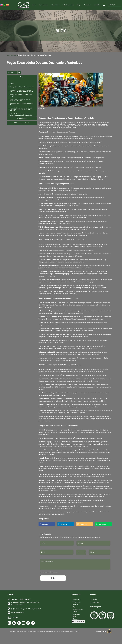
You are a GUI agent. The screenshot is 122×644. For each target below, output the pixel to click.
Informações (76, 614)
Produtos (87, 5)
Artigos (17, 55)
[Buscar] (12, 73)
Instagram (82, 524)
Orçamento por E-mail (22, 123)
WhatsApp (101, 524)
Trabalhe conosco (68, 5)
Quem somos (43, 5)
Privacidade (95, 603)
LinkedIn (63, 524)
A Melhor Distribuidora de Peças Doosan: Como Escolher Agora (21, 100)
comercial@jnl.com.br (16, 613)
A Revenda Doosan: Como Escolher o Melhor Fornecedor (22, 104)
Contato (97, 5)
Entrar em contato (78, 622)
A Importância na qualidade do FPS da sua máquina (21, 95)
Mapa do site (76, 619)
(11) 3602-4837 (36, 609)
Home (33, 5)
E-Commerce (55, 5)
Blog (78, 5)
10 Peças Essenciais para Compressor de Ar (22, 87)
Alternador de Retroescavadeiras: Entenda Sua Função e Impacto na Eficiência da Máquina (21, 109)
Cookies (94, 600)
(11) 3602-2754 (16, 609)
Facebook (44, 524)
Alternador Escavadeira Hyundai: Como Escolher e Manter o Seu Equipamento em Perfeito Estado (21, 115)
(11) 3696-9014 (26, 609)
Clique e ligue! (22, 118)
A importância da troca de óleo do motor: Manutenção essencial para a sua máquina (22, 91)
